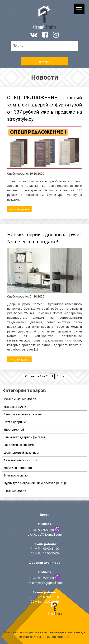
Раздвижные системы (19, 445)
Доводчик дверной (18, 468)
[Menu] (79, 9)
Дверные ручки (15, 407)
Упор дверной (14, 430)
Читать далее (19, 209)
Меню (46, 62)
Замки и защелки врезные (23, 414)
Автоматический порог (21, 460)
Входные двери (15, 491)
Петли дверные (15, 422)
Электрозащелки (16, 475)
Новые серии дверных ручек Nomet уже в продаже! (44, 238)
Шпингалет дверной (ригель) (24, 437)
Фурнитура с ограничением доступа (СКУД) (35, 483)
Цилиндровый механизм (21, 453)
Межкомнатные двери (20, 399)
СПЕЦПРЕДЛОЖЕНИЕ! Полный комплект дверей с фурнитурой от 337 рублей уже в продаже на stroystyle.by (44, 108)
